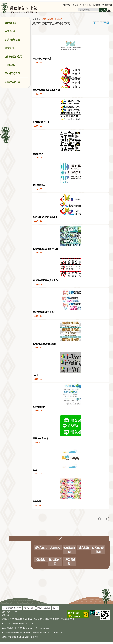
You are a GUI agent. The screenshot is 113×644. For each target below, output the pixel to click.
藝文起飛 (10, 48)
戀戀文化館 (11, 23)
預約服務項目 (12, 73)
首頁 (37, 19)
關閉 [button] (107, 30)
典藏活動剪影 (12, 82)
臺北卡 (55, 608)
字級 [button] (109, 10)
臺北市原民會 (94, 5)
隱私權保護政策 (43, 608)
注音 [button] (108, 23)
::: (1, 542)
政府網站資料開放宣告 (12, 608)
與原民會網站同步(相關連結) (52, 19)
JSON (101, 23)
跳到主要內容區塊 (1, 1)
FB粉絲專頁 (107, 5)
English (83, 5)
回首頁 (75, 5)
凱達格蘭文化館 (19, 8)
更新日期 (6, 612)
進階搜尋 (105, 10)
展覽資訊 (10, 31)
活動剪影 (10, 65)
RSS (94, 23)
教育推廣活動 (12, 40)
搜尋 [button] (101, 10)
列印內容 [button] (105, 23)
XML (98, 23)
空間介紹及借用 (13, 56)
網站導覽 (67, 5)
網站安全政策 (29, 608)
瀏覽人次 (6, 615)
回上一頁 (104, 519)
